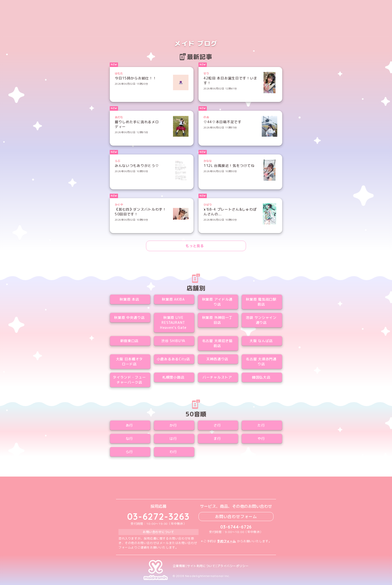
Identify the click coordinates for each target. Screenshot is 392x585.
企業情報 (179, 566)
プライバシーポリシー (233, 566)
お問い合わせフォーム (236, 517)
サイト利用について (201, 566)
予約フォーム (226, 541)
